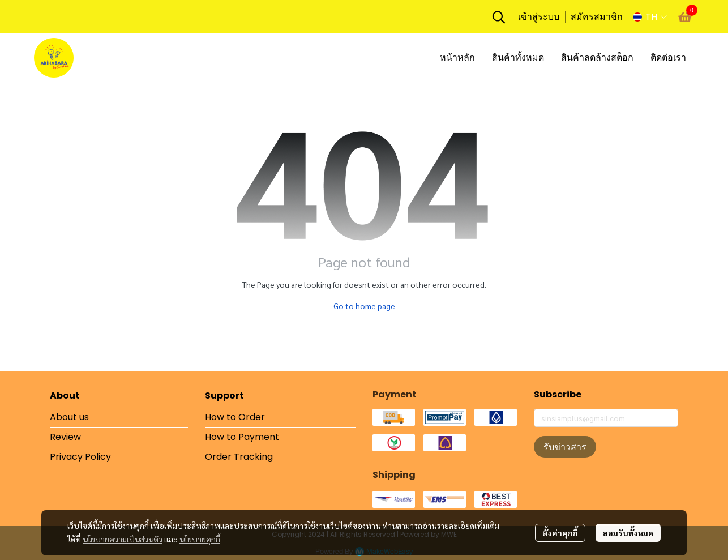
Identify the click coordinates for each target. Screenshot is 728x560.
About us (69, 417)
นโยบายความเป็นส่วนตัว (123, 539)
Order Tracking (239, 457)
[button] (499, 17)
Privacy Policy (80, 457)
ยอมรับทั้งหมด (628, 533)
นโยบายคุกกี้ (200, 539)
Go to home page (364, 306)
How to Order (235, 417)
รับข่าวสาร (565, 447)
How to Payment (242, 437)
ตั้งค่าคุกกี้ (560, 533)
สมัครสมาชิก (597, 17)
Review (65, 437)
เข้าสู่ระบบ (539, 17)
